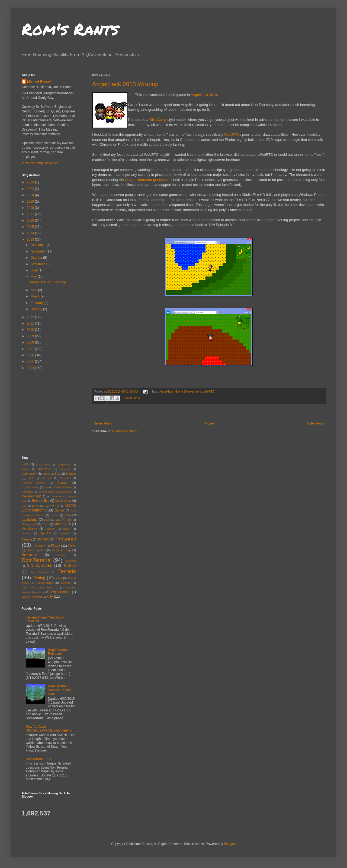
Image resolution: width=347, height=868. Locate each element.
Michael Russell (39, 82)
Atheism (65, 469)
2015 (31, 227)
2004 (31, 368)
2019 (31, 202)
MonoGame (29, 529)
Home (210, 423)
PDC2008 (44, 539)
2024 (31, 182)
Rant (43, 550)
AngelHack (166, 391)
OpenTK (65, 533)
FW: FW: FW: (52, 506)
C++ (30, 478)
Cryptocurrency (30, 487)
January (37, 309)
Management (29, 524)
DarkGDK (27, 492)
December (39, 245)
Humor (55, 515)
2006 (31, 355)
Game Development (188, 391)
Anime (25, 469)
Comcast (47, 478)
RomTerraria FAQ (38, 759)
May (34, 277)
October (37, 258)
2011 (31, 323)
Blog (57, 474)
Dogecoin (56, 496)
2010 (31, 330)
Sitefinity (70, 566)
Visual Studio (45, 583)
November (39, 251)
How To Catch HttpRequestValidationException (49, 728)
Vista (59, 578)
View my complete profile (40, 163)
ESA (24, 506)
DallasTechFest (63, 487)
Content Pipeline (33, 483)
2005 (31, 361)
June (35, 270)
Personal (66, 539)
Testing (39, 578)
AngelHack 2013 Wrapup (125, 84)
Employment (63, 501)
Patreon (27, 539)
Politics (30, 550)
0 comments (132, 398)
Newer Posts (103, 423)
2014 (31, 233)
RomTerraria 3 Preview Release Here (60, 690)
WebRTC (232, 135)
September (39, 264)
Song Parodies (40, 572)
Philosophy (39, 546)
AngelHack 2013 (204, 95)
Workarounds (61, 592)
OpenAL (26, 533)
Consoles (65, 478)
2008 (31, 342)
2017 (31, 214)
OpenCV (45, 533)
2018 (31, 208)
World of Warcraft (32, 597)
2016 (31, 221)
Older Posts (315, 423)
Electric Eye (41, 501)
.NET (25, 464)
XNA (50, 597)
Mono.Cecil (62, 524)
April (34, 290)
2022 (31, 189)
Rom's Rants (70, 29)
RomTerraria (36, 560)
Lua (58, 520)
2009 (31, 336)
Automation (29, 474)
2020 (31, 195)
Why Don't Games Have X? (40, 587)
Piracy (55, 546)
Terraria (67, 571)
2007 (31, 349)
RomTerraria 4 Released (58, 652)
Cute (47, 487)
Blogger (71, 474)
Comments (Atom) (125, 431)
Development (31, 496)
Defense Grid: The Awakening (55, 492)
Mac (69, 520)
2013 (31, 239)
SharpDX (71, 561)
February (38, 303)
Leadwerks (30, 520)
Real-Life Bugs (62, 550)
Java (68, 515)
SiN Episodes (39, 565)
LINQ (47, 520)
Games (60, 510)
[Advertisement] (56, 413)
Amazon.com (44, 464)
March (36, 296)
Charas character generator (147, 180)
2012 (31, 317)
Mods (45, 524)
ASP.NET (44, 469)
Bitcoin (46, 474)
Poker (72, 546)
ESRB (36, 506)
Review (61, 555)
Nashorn (50, 529)
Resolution (29, 555)
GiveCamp (158, 120)
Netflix (67, 529)
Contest (62, 482)
